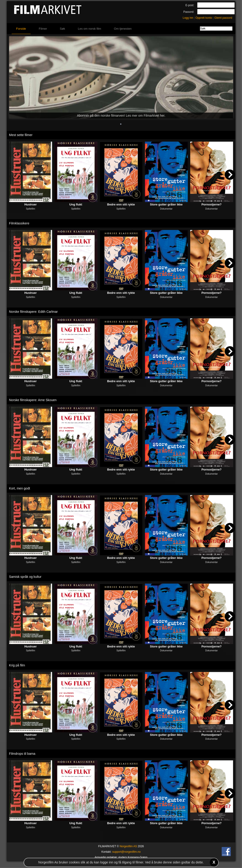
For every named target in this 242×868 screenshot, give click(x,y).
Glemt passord (223, 18)
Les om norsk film (90, 29)
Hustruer (30, 204)
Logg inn (188, 18)
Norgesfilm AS (128, 846)
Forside (21, 29)
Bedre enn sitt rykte (121, 204)
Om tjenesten (123, 29)
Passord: (189, 12)
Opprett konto (204, 18)
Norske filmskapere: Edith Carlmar (33, 312)
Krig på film (17, 665)
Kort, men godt (20, 488)
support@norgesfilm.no (126, 852)
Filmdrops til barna (22, 754)
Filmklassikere (19, 223)
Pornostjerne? (211, 204)
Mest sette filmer (21, 135)
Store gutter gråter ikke (166, 204)
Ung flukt (76, 204)
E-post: (190, 5)
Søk (62, 29)
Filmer (43, 29)
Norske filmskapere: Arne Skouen (33, 400)
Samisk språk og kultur (25, 577)
